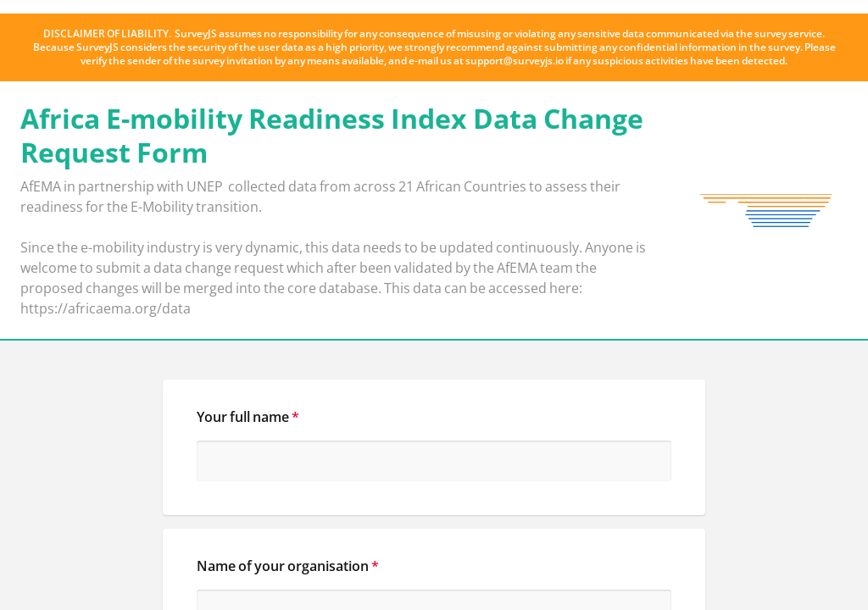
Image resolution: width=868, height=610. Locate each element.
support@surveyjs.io (515, 61)
